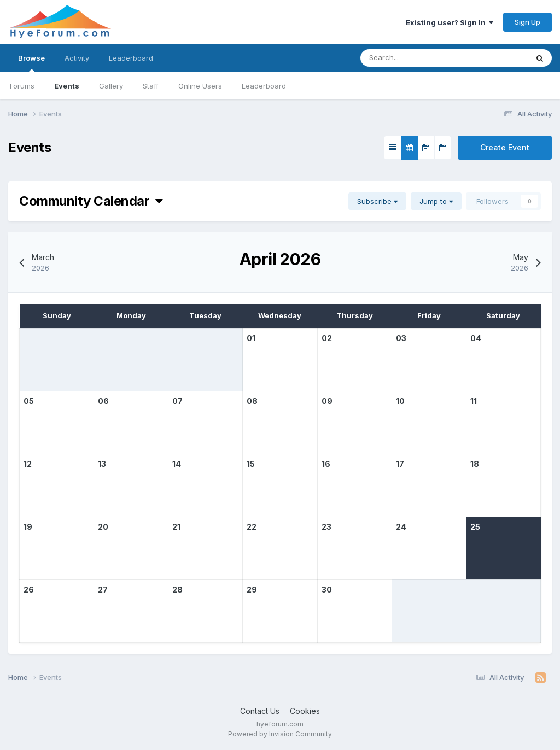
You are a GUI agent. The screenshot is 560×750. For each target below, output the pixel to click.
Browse (31, 63)
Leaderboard (264, 86)
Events (67, 86)
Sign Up (527, 22)
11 (474, 401)
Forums (22, 86)
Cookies (305, 711)
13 (102, 464)
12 (28, 464)
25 (475, 527)
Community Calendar (91, 201)
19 (28, 527)
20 (103, 527)
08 (252, 401)
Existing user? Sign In (450, 22)
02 (327, 338)
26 (29, 590)
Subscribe (377, 201)
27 (103, 590)
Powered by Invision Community (280, 734)
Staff (151, 86)
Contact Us (260, 711)
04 (476, 338)
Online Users (200, 86)
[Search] (411, 58)
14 (177, 464)
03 (401, 338)
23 (326, 527)
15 (251, 464)
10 (400, 401)
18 (475, 464)
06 (103, 401)
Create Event (505, 147)
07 (177, 401)
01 (251, 338)
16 (326, 464)
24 (401, 527)
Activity (77, 58)
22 (252, 527)
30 (327, 590)
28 (177, 590)
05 (29, 401)
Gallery (111, 86)
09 (327, 401)
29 (252, 590)
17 (400, 464)
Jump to (436, 201)
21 (176, 527)
